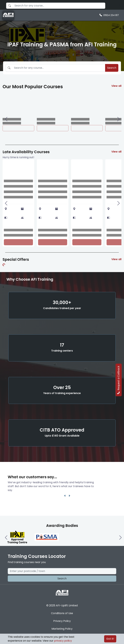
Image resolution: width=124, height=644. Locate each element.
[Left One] (6, 119)
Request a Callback (119, 380)
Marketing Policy (62, 629)
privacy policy (63, 641)
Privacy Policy (62, 621)
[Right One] (118, 119)
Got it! (110, 639)
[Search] (119, 5)
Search (112, 68)
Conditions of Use (62, 613)
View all (116, 86)
